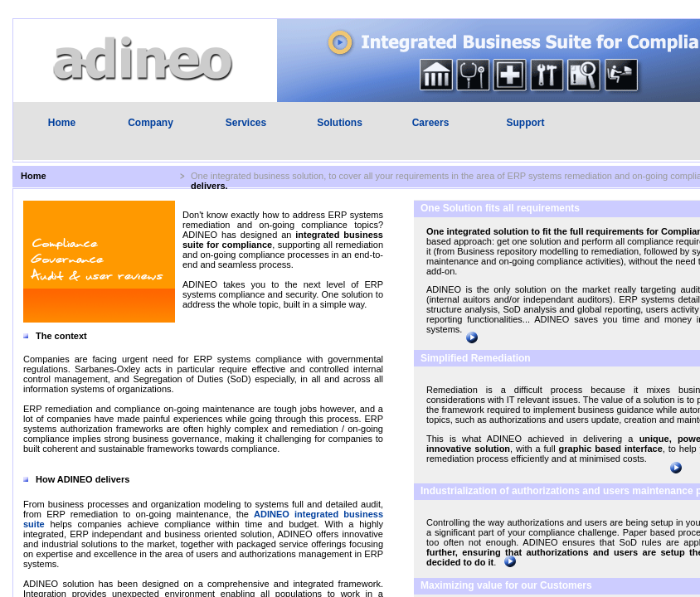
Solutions (340, 123)
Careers (431, 123)
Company (151, 123)
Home (62, 123)
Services (246, 123)
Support (526, 123)
